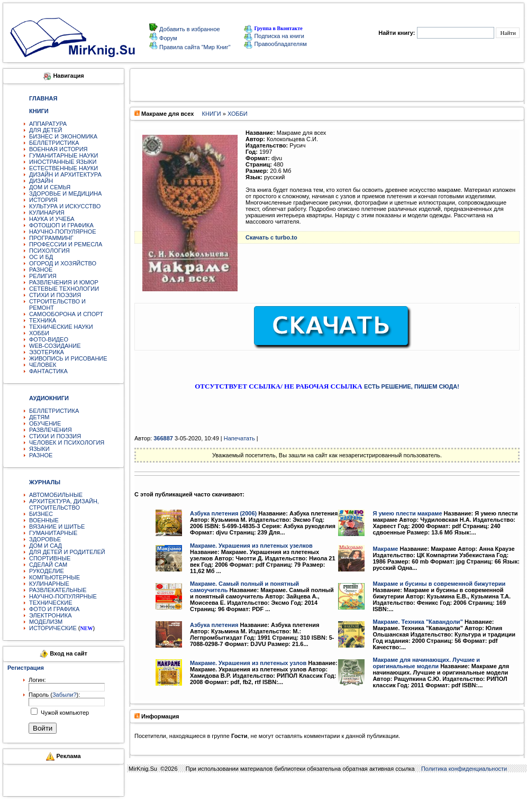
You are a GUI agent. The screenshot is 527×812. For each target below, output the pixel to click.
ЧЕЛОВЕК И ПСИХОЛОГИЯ (67, 442)
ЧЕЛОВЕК (43, 365)
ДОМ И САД (46, 546)
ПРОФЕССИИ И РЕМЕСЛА (66, 244)
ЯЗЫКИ (39, 449)
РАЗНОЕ (41, 270)
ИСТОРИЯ (43, 200)
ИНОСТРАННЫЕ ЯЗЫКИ (63, 162)
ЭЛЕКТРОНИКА (50, 615)
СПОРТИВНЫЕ (50, 558)
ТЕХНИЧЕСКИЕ (51, 603)
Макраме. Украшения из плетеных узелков (251, 546)
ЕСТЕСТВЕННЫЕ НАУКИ (63, 168)
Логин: (37, 680)
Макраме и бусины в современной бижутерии (439, 584)
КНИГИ (212, 114)
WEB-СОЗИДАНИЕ (55, 346)
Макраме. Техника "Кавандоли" (417, 622)
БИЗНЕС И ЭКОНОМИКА (63, 136)
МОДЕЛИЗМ (46, 622)
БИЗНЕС (41, 514)
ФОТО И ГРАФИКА (54, 609)
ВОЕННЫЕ (44, 520)
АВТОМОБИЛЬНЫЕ (56, 495)
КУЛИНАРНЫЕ (49, 584)
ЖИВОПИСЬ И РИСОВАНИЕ (68, 358)
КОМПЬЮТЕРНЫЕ (54, 577)
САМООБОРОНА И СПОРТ (66, 314)
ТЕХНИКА (43, 320)
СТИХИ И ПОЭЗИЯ (55, 295)
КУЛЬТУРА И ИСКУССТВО (65, 206)
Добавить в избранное (189, 29)
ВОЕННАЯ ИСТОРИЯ (58, 149)
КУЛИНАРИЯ (47, 213)
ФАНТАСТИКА (48, 371)
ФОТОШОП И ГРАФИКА (61, 225)
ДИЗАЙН (41, 181)
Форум (167, 38)
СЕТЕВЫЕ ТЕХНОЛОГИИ (64, 289)
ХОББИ (39, 333)
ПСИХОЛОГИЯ (49, 251)
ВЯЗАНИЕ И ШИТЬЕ (57, 527)
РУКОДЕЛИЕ (47, 571)
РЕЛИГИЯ (43, 276)
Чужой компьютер (64, 713)
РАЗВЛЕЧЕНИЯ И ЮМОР (64, 282)
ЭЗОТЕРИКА (47, 352)
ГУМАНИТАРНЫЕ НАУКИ (64, 155)
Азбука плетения (214, 625)
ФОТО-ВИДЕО (49, 339)
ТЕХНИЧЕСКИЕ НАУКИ (61, 327)
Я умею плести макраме (407, 513)
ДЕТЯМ (39, 417)
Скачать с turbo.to (271, 237)
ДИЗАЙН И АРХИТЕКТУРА (65, 174)
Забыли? (65, 695)
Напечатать (239, 438)
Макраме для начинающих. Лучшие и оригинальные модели (426, 663)
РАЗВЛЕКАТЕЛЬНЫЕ (58, 590)
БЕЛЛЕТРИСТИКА (54, 143)
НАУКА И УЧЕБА (52, 219)
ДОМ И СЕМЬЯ (50, 187)
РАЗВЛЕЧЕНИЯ (51, 430)
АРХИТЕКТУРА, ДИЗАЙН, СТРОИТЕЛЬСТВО (64, 504)
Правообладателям (275, 44)
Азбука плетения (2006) (223, 513)
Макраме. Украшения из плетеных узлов (248, 663)
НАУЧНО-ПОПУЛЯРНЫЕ (63, 596)
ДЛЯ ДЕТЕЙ (46, 130)
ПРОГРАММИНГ (51, 238)
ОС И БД (41, 257)
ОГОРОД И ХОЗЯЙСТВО (63, 263)
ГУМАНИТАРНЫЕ (53, 533)
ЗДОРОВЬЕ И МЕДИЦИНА (65, 193)
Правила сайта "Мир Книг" (194, 47)
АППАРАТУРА (48, 124)
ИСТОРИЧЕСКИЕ (53, 628)
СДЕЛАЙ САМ (48, 565)
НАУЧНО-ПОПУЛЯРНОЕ (63, 232)
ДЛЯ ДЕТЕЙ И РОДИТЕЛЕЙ (67, 552)
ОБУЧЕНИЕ (45, 423)
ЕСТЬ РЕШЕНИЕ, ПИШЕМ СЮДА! (412, 386)
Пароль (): (54, 695)
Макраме (385, 549)
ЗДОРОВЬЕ (45, 539)
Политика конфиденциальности (464, 769)
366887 (163, 438)
